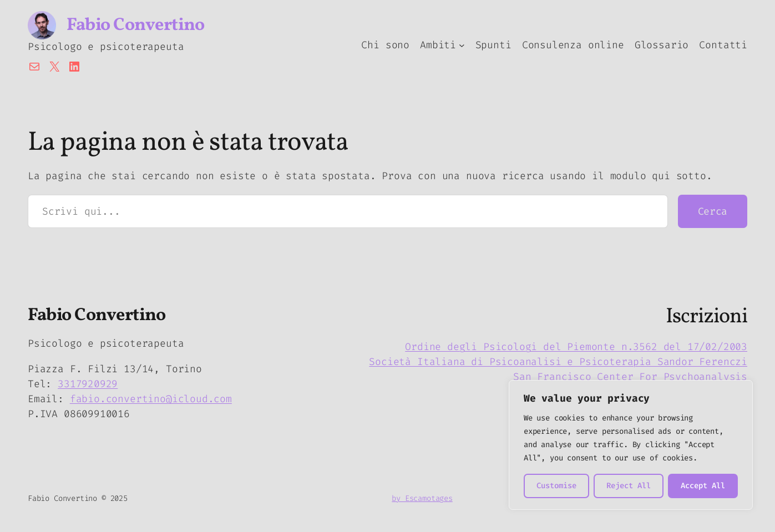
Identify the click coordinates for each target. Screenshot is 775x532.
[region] (631, 445)
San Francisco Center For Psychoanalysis (630, 377)
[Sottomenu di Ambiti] (462, 45)
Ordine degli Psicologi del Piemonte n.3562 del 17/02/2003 (576, 347)
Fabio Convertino (135, 26)
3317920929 (88, 384)
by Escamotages (422, 498)
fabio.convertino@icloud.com (151, 399)
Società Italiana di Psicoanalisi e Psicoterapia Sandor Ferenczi (558, 362)
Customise (556, 486)
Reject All (629, 486)
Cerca (713, 211)
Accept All (703, 486)
